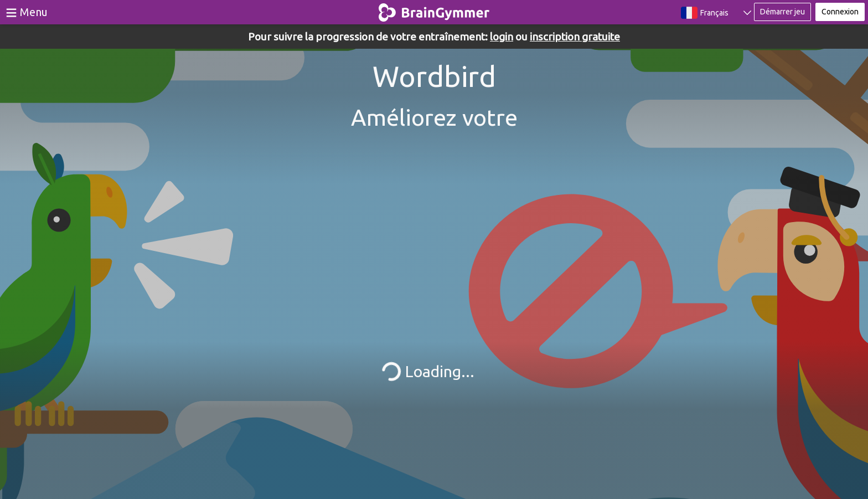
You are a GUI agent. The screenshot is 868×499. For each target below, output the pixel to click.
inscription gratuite (575, 37)
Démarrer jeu (782, 12)
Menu (34, 12)
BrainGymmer (434, 10)
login (502, 37)
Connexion (840, 12)
